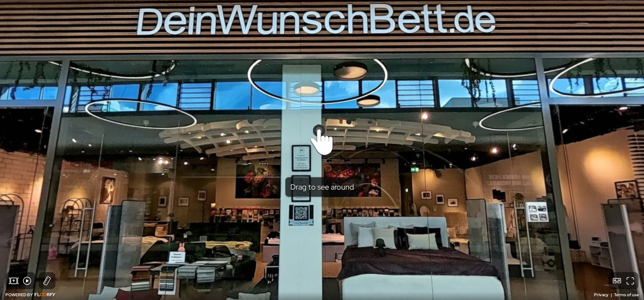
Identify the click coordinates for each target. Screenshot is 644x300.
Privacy (602, 295)
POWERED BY (30, 295)
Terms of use (627, 295)
